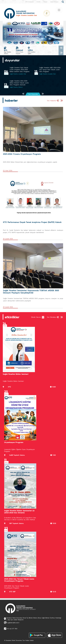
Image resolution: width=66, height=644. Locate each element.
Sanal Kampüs (54, 2)
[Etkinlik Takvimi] (44, 317)
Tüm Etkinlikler (51, 317)
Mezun (45, 2)
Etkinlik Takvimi (36, 317)
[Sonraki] (61, 53)
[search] (63, 2)
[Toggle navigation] (59, 10)
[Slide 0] (33, 43)
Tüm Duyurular (33, 94)
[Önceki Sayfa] (23, 94)
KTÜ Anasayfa (30, 2)
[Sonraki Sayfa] (43, 94)
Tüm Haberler (52, 101)
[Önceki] (61, 48)
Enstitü (39, 2)
